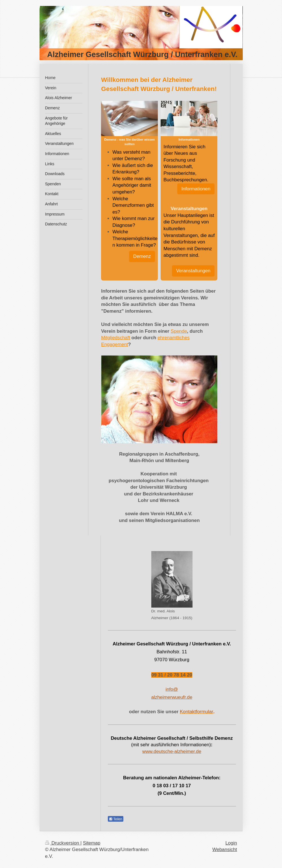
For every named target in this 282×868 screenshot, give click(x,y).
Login (231, 843)
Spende (179, 331)
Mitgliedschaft (116, 338)
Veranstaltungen (193, 271)
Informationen (196, 189)
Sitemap (92, 843)
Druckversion (63, 843)
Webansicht (225, 849)
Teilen (116, 819)
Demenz (142, 256)
